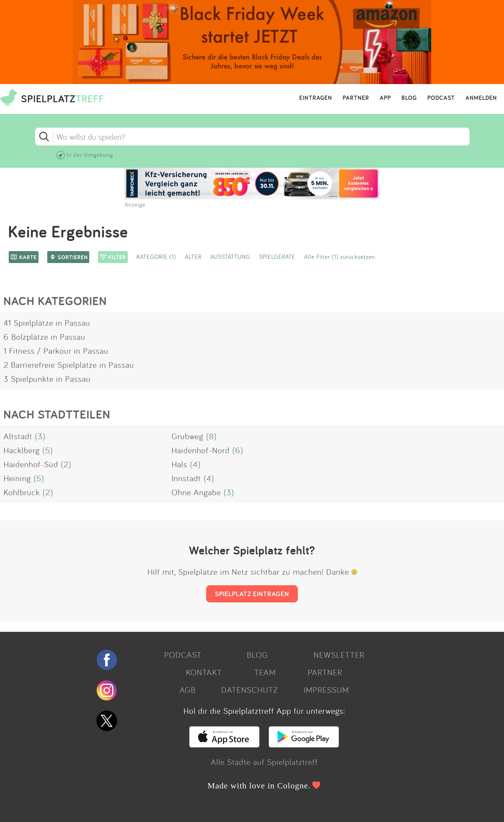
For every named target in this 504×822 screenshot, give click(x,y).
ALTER (193, 257)
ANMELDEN (481, 98)
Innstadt (186, 478)
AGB (188, 690)
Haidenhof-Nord (201, 450)
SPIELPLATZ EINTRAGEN (252, 594)
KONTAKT (204, 672)
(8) (211, 436)
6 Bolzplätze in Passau (44, 337)
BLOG (409, 98)
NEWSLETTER (339, 655)
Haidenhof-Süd (31, 464)
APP (385, 98)
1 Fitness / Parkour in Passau (56, 351)
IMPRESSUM (326, 690)
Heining (17, 478)
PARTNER (356, 98)
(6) (238, 450)
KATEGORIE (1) (156, 257)
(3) (40, 436)
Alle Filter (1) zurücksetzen (340, 257)
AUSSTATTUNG (230, 257)
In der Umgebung (90, 155)
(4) (195, 464)
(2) (66, 464)
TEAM (265, 672)
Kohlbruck (22, 492)
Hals (179, 464)
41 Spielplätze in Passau (47, 323)
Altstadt (18, 436)
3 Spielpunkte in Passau (47, 379)
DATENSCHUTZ (250, 690)
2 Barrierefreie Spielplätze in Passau (69, 365)
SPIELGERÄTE (277, 257)
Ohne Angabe (196, 492)
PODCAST (441, 98)
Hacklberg (22, 450)
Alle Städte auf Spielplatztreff (264, 762)
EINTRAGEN (316, 98)
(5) (48, 450)
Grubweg (187, 436)
